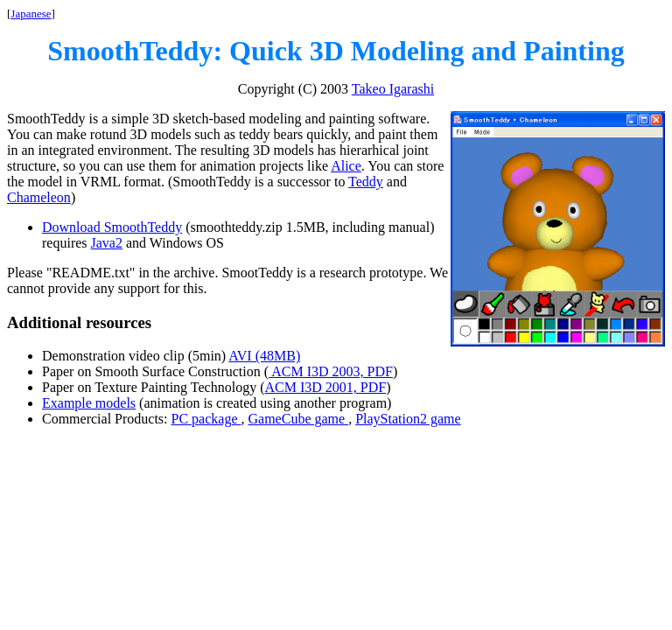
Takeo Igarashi (393, 89)
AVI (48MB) (264, 356)
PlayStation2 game (408, 419)
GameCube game (299, 419)
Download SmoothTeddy (112, 227)
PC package (206, 419)
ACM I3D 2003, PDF (331, 371)
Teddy (366, 182)
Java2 (107, 243)
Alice (346, 166)
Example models (89, 403)
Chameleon (39, 197)
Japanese (31, 14)
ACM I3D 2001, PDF (325, 387)
